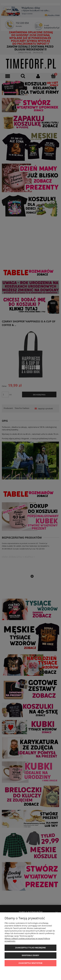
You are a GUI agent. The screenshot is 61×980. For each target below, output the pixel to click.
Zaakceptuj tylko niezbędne (31, 948)
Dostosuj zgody (30, 955)
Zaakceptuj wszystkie (31, 963)
